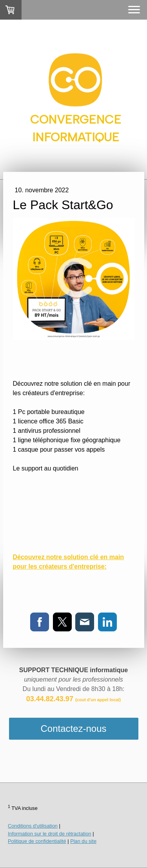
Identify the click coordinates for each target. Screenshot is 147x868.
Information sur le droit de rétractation (50, 834)
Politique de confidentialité (37, 841)
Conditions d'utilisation (33, 826)
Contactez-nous (73, 728)
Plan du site (83, 841)
